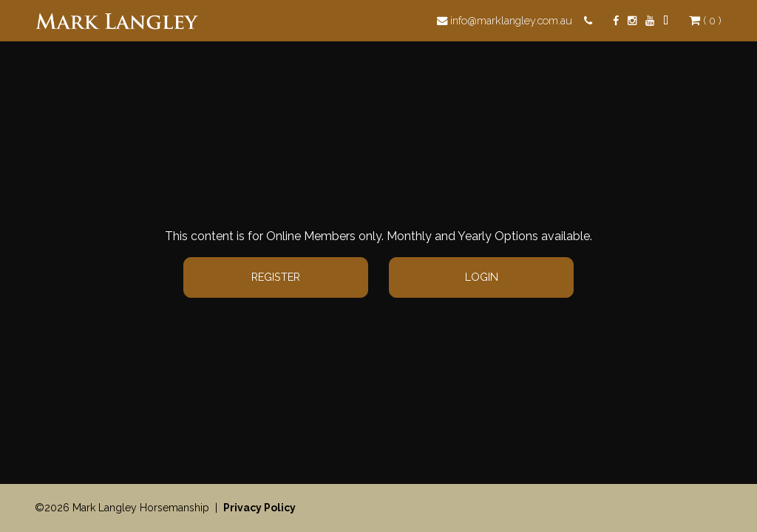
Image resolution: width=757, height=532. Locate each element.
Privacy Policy (259, 508)
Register (276, 277)
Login (482, 277)
